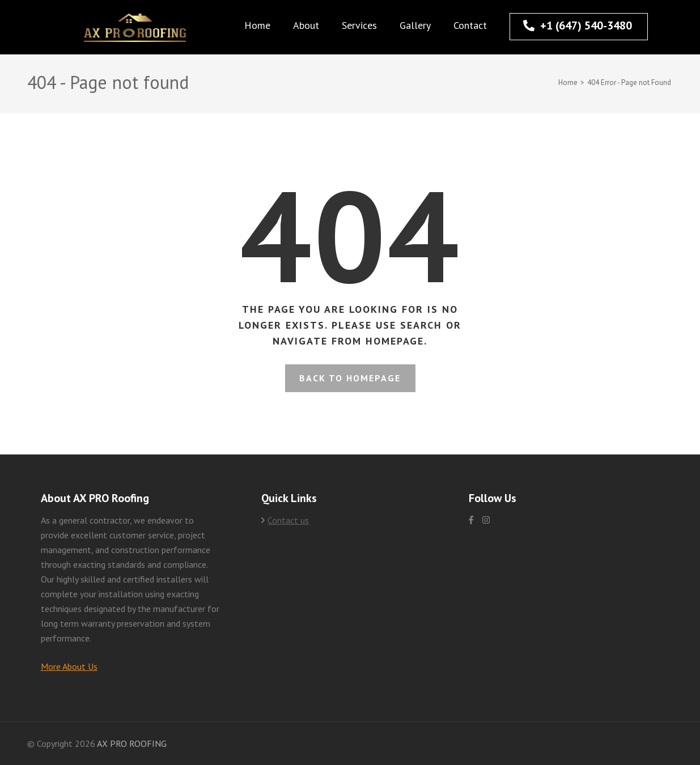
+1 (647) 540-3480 (578, 25)
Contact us (288, 520)
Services (359, 25)
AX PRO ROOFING (132, 743)
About (306, 25)
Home (257, 25)
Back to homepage (350, 378)
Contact (470, 25)
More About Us (69, 666)
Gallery (415, 25)
